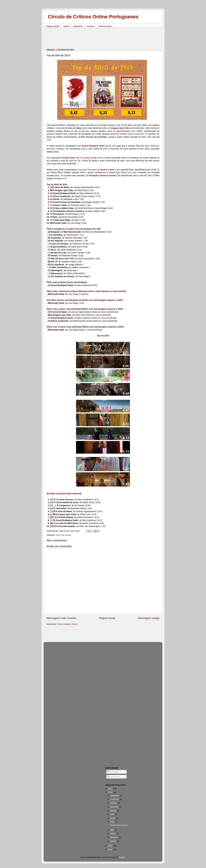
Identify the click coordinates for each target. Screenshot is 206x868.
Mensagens (113, 772)
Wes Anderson (152, 146)
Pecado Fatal (68, 158)
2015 (111, 789)
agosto (114, 811)
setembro (115, 807)
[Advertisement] (99, 37)
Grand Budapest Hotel (93, 146)
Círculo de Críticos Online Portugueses (93, 17)
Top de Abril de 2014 (119, 825)
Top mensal (66, 535)
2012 (111, 850)
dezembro (115, 796)
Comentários (113, 777)
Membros (78, 26)
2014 (58, 535)
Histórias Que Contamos (131, 134)
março (113, 834)
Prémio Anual (105, 26)
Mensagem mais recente (61, 618)
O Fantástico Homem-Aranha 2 (102, 175)
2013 (111, 846)
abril (113, 830)
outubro (114, 803)
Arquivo (91, 26)
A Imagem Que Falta (119, 128)
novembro (115, 799)
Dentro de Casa (129, 172)
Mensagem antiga (149, 618)
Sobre (66, 26)
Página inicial (53, 26)
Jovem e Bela (107, 170)
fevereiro (114, 837)
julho (113, 814)
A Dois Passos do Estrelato (93, 137)
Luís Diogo (84, 158)
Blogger (122, 857)
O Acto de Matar (74, 128)
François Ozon (85, 170)
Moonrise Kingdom (56, 149)
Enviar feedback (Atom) (67, 624)
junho (113, 818)
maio (113, 822)
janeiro (114, 841)
